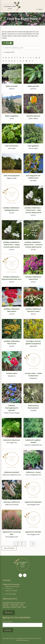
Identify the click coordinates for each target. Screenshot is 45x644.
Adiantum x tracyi (33, 472)
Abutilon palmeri (33, 116)
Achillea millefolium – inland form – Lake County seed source (33, 210)
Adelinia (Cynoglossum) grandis (12, 408)
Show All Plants (9, 548)
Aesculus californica (12, 502)
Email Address (8, 622)
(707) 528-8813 (11, 594)
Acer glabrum (33, 146)
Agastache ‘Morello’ (33, 532)
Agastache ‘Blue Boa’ (33, 502)
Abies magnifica (12, 116)
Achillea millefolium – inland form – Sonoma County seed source (33, 245)
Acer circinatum (12, 146)
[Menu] (39, 9)
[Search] (24, 48)
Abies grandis (33, 86)
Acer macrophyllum (12, 176)
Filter (8, 43)
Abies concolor (12, 86)
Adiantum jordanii (12, 472)
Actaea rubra (12, 373)
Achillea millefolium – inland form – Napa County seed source (12, 245)
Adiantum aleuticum (12, 440)
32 (33, 544)
